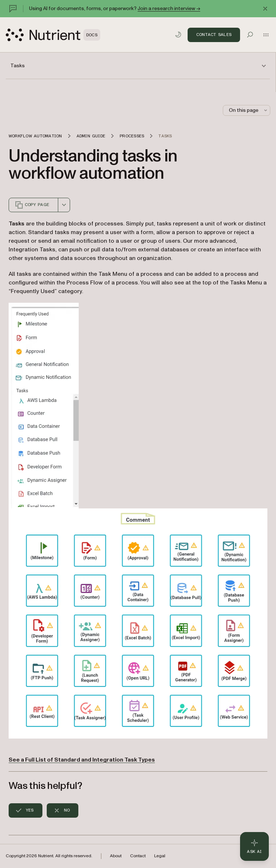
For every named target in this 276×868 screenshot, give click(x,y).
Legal (160, 856)
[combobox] (64, 205)
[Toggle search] (250, 35)
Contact (138, 856)
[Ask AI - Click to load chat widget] (254, 846)
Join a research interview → (169, 8)
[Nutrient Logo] (53, 35)
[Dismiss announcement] (265, 9)
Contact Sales (214, 35)
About (116, 856)
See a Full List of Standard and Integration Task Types (82, 760)
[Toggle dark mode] (178, 35)
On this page (249, 110)
